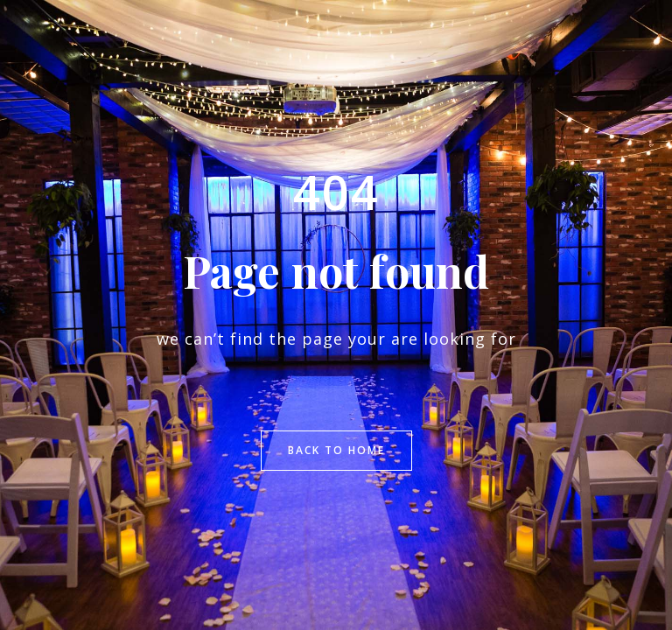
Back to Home (336, 450)
